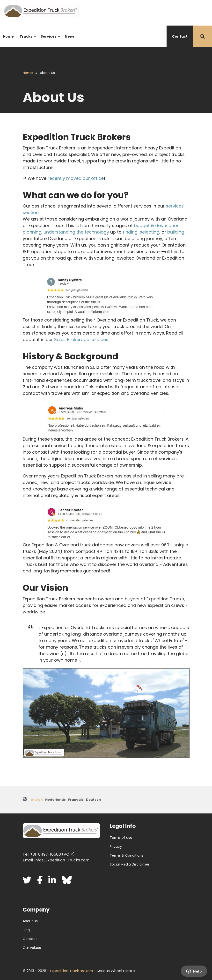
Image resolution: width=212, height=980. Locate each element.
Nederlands (55, 800)
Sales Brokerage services (81, 339)
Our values (32, 948)
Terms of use (121, 838)
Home (8, 36)
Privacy (116, 846)
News (70, 36)
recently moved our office (76, 178)
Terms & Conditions (127, 855)
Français (76, 800)
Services (49, 41)
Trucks (27, 41)
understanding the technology (76, 232)
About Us (30, 921)
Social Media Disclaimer (130, 864)
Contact (180, 36)
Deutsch (93, 800)
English (37, 800)
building (176, 232)
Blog (26, 930)
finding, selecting (141, 232)
